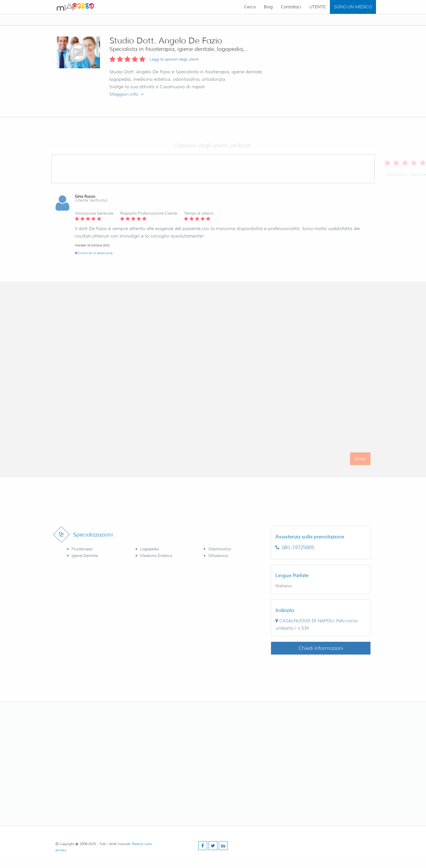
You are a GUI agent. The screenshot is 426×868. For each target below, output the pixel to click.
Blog (268, 7)
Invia (360, 465)
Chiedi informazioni (321, 648)
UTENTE (318, 7)
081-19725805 (295, 548)
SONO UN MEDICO (353, 7)
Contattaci (291, 7)
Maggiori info (127, 94)
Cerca (250, 7)
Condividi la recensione (94, 253)
